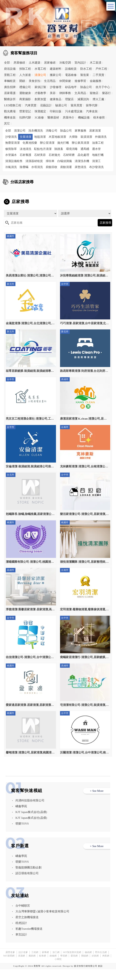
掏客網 (106, 967)
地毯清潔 (40, 137)
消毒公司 (52, 131)
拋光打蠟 (63, 143)
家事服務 (80, 131)
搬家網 (32, 967)
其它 (7, 123)
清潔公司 (40, 75)
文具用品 (80, 93)
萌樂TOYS (22, 835)
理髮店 (69, 99)
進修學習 (80, 81)
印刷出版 (56, 111)
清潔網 (21, 967)
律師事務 (65, 93)
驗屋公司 (61, 105)
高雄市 (69, 197)
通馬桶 (85, 149)
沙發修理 (56, 87)
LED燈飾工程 (13, 105)
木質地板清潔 (57, 137)
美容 (53, 93)
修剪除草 (11, 149)
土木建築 (35, 63)
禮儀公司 (25, 87)
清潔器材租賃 (34, 161)
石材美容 (40, 155)
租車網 (42, 967)
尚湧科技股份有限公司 (30, 811)
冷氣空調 (65, 63)
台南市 (42, 197)
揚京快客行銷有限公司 (86, 977)
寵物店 (94, 93)
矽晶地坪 (71, 87)
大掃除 (73, 137)
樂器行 (106, 93)
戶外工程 (101, 69)
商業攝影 (25, 99)
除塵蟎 (24, 167)
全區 (10, 191)
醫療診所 (10, 99)
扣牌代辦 (25, 118)
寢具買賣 (76, 105)
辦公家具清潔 (80, 143)
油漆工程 (98, 143)
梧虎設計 (21, 934)
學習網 (64, 967)
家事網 (45, 963)
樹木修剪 (99, 118)
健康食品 (56, 99)
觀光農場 (10, 111)
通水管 (96, 149)
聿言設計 (21, 945)
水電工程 (40, 69)
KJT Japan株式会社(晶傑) (31, 823)
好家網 (95, 967)
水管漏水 (11, 155)
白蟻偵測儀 (65, 161)
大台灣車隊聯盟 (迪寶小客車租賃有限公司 (42, 922)
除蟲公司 (86, 87)
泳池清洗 (25, 149)
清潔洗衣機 (82, 161)
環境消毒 (72, 149)
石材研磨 (69, 155)
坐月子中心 (103, 87)
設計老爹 (23, 963)
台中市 (14, 197)
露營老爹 (10, 963)
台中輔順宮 (23, 916)
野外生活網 (101, 963)
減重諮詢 (83, 99)
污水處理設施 (74, 111)
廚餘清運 (66, 167)
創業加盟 (40, 99)
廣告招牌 (10, 87)
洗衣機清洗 (36, 131)
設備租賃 (71, 69)
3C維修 (39, 118)
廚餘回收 (52, 167)
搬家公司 (56, 75)
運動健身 (25, 93)
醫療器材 (53, 118)
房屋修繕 (19, 63)
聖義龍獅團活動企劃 (28, 878)
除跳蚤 (59, 149)
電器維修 (71, 75)
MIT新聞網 (9, 967)
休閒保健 (65, 81)
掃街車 (50, 161)
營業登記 (25, 111)
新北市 (69, 191)
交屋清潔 (25, 137)
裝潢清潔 (86, 137)
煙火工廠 (98, 99)
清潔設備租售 (14, 161)
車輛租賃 (10, 81)
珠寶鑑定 (40, 111)
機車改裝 (10, 118)
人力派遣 (25, 75)
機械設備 (84, 118)
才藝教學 (40, 93)
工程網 (35, 963)
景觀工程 (10, 75)
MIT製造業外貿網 (72, 963)
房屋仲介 (69, 118)
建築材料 (56, 69)
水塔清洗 (37, 167)
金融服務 (96, 81)
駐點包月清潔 (43, 149)
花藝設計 (46, 105)
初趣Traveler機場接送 (29, 940)
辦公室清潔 (47, 143)
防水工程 (86, 69)
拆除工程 (25, 69)
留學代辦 (92, 105)
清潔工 (96, 161)
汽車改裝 (92, 111)
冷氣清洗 (11, 167)
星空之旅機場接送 (27, 928)
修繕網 (88, 963)
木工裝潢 (96, 63)
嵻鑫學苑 (21, 817)
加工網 (56, 963)
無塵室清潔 (12, 143)
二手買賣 (98, 75)
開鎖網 (85, 967)
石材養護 (25, 155)
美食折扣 (35, 81)
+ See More (97, 802)
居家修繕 (50, 63)
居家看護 (10, 93)
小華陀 (58, 970)
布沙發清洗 (96, 167)
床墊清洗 (80, 167)
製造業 (85, 75)
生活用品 (50, 81)
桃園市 (97, 191)
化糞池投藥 (30, 143)
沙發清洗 (11, 137)
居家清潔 (95, 131)
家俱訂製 (40, 87)
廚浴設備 (10, 69)
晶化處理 (83, 155)
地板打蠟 (98, 155)
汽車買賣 (31, 105)
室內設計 (80, 63)
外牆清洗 (101, 137)
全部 (7, 63)
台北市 (42, 191)
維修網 (53, 967)
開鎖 (22, 81)
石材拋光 (54, 155)
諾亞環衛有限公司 (27, 884)
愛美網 (74, 967)
